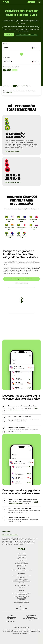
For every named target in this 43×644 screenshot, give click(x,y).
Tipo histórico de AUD (22, 538)
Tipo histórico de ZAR (7, 543)
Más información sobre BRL (13, 151)
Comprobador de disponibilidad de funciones (21, 570)
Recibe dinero (22, 582)
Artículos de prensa (21, 559)
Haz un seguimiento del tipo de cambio (27, 35)
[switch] (21, 54)
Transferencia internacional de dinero (22, 576)
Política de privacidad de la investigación (21, 593)
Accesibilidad (21, 568)
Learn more (9, 92)
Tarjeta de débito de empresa (21, 585)
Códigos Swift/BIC (21, 598)
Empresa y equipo (22, 556)
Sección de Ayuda (22, 567)
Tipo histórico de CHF (7, 544)
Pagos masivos (22, 587)
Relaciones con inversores (22, 564)
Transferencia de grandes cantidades (21, 581)
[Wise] (6, 2)
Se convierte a (6, 58)
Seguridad (21, 557)
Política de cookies (11, 617)
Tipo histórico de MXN (7, 540)
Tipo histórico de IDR (18, 544)
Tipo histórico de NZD (29, 541)
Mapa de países (11, 618)
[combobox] (35, 48)
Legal (11, 615)
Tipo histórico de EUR (18, 540)
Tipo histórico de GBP (33, 538)
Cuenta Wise (21, 578)
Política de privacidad (31, 615)
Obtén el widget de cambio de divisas (21, 279)
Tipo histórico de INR (18, 541)
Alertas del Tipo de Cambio (22, 601)
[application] (14, 77)
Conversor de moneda (21, 595)
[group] (21, 83)
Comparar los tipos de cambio (21, 603)
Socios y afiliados (21, 565)
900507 (38, 632)
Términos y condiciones (21, 283)
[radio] (5, 86)
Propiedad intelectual (11, 622)
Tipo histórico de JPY (29, 540)
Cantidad (5, 44)
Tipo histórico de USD (29, 543)
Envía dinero (9, 35)
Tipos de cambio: (6, 531)
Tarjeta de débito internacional (21, 579)
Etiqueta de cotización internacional (21, 596)
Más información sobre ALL (13, 182)
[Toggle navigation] (39, 2)
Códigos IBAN (21, 599)
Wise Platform (22, 584)
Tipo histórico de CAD (7, 541)
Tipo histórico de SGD (18, 543)
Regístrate (31, 2)
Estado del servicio (21, 562)
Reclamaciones (31, 617)
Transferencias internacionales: (10, 535)
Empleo (21, 560)
